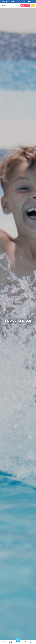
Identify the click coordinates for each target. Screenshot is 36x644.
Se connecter (22, 2)
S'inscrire (31, 2)
